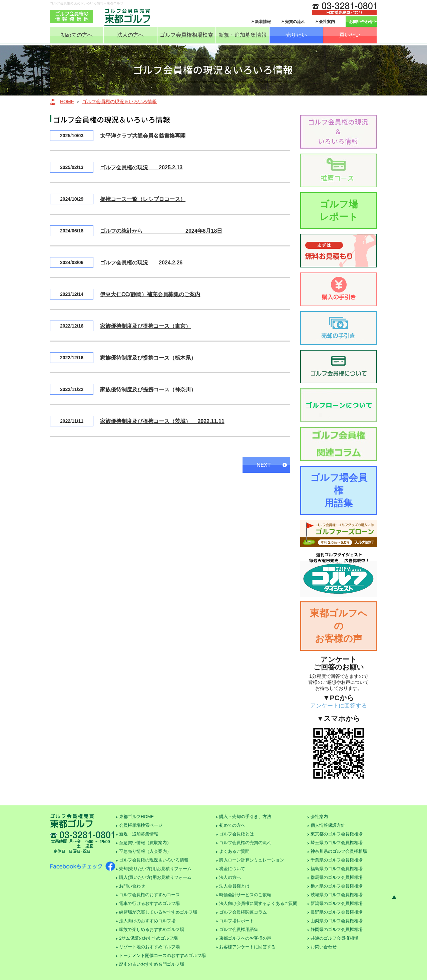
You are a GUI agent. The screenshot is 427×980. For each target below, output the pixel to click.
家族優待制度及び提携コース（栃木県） (148, 358)
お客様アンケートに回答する (247, 947)
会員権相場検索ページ (141, 825)
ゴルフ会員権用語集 (239, 929)
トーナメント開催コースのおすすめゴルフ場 (162, 955)
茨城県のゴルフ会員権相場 (337, 895)
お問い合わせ (361, 22)
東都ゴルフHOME (136, 817)
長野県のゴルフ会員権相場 (337, 912)
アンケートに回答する (339, 706)
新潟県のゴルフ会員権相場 (337, 903)
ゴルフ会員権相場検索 (186, 35)
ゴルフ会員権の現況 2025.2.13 (141, 167)
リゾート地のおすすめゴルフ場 (149, 947)
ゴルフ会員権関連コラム (243, 912)
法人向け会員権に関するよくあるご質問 (258, 903)
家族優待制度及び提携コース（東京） (145, 326)
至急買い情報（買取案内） (145, 843)
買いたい (350, 35)
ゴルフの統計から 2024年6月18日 (161, 231)
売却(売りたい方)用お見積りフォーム (155, 869)
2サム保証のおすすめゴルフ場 (148, 938)
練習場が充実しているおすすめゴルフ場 (158, 912)
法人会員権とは (234, 886)
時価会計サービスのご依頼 (245, 895)
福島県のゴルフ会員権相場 (337, 869)
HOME (67, 102)
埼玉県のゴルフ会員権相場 (337, 843)
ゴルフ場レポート (339, 211)
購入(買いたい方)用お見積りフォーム (155, 877)
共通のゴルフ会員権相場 (334, 938)
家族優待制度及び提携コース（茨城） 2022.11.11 (162, 421)
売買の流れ (295, 22)
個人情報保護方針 (328, 825)
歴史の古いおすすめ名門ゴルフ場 (152, 964)
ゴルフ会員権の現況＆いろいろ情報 (119, 102)
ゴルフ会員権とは (237, 834)
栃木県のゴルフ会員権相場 (337, 886)
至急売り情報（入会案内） (145, 851)
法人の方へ (130, 35)
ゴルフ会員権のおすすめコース (149, 895)
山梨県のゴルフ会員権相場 (337, 921)
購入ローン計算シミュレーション (252, 860)
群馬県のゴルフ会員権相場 (337, 877)
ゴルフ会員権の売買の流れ (245, 843)
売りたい (296, 35)
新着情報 (263, 22)
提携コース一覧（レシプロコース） (143, 199)
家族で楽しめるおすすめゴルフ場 (152, 929)
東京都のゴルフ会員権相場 (337, 834)
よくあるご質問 (234, 851)
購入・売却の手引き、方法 (245, 817)
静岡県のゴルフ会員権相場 (337, 929)
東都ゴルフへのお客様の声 (339, 626)
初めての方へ (77, 35)
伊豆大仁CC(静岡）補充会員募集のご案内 (150, 294)
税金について (232, 869)
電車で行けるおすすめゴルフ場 (149, 903)
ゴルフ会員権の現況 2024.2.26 (141, 263)
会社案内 (327, 22)
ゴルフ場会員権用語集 (339, 490)
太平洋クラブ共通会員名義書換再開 (143, 136)
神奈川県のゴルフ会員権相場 (339, 851)
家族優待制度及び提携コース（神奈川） (148, 389)
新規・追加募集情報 (243, 35)
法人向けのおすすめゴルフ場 (147, 921)
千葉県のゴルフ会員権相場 (337, 860)
